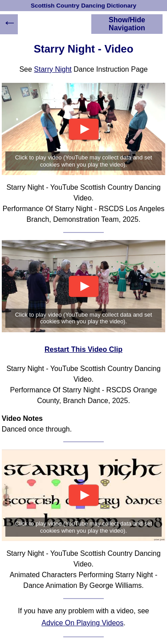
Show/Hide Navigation (127, 24)
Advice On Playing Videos (82, 623)
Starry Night (53, 69)
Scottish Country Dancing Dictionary (83, 6)
